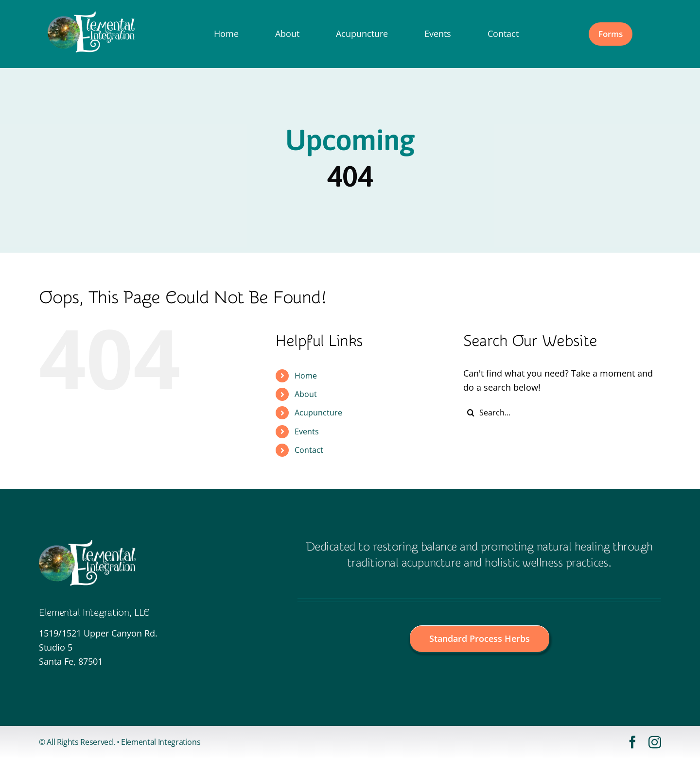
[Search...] (562, 413)
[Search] (471, 413)
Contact (309, 450)
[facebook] (632, 742)
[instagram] (655, 742)
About (306, 394)
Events (307, 431)
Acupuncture (318, 413)
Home (306, 376)
